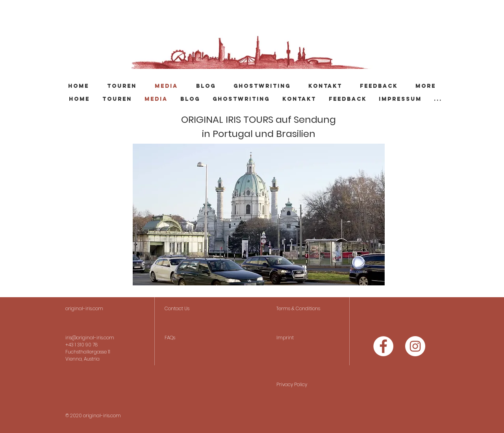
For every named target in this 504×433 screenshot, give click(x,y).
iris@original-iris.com (90, 338)
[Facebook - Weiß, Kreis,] (383, 346)
